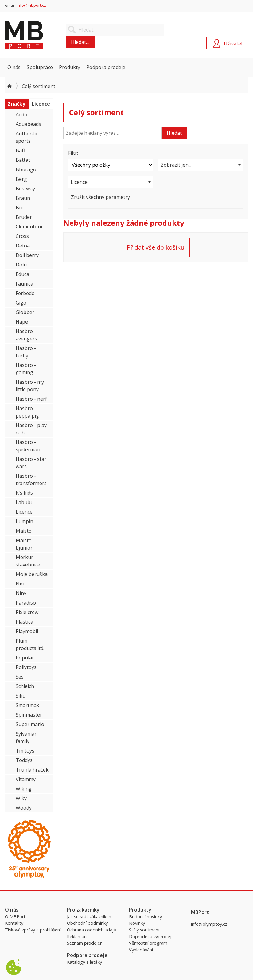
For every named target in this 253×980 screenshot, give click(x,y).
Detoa (23, 246)
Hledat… (80, 42)
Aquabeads (28, 124)
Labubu (25, 502)
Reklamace (78, 937)
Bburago (26, 169)
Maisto (24, 531)
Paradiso (26, 603)
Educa (22, 274)
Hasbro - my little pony (30, 386)
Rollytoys (26, 667)
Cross (22, 236)
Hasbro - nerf (31, 399)
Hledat (174, 133)
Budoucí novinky (145, 917)
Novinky (137, 923)
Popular (25, 658)
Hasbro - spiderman (28, 446)
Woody (24, 808)
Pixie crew (27, 612)
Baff (20, 150)
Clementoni (29, 227)
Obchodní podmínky (87, 923)
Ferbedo (25, 293)
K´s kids (24, 493)
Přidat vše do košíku (156, 247)
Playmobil (27, 631)
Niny (21, 593)
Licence (24, 512)
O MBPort (15, 917)
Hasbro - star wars (31, 463)
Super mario (30, 724)
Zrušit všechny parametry (100, 197)
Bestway (25, 189)
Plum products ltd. (30, 644)
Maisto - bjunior (25, 544)
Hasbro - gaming (26, 369)
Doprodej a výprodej (150, 937)
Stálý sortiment (144, 930)
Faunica (24, 284)
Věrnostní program (148, 943)
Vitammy (26, 779)
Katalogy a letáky (84, 962)
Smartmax (27, 705)
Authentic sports (27, 137)
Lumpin (24, 521)
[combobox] (201, 165)
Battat (23, 160)
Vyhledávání (141, 950)
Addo (21, 115)
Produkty (70, 67)
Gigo (21, 303)
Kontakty (14, 923)
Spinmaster (29, 715)
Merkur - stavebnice (28, 561)
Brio (21, 208)
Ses (20, 677)
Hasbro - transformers (31, 480)
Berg (21, 179)
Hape (22, 322)
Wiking (24, 789)
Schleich (25, 686)
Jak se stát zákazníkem (90, 917)
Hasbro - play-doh (32, 429)
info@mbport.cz (31, 5)
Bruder (24, 217)
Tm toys (25, 751)
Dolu (21, 265)
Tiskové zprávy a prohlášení (33, 930)
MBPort (51, 35)
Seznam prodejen (85, 943)
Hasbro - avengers (26, 335)
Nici (20, 584)
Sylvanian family (27, 737)
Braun (23, 198)
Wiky (21, 798)
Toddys (24, 760)
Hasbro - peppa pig (27, 412)
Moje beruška (32, 574)
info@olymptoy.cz (209, 924)
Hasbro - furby (26, 352)
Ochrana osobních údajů (92, 930)
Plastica (24, 622)
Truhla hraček (32, 770)
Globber (25, 312)
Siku (21, 696)
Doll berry (27, 255)
